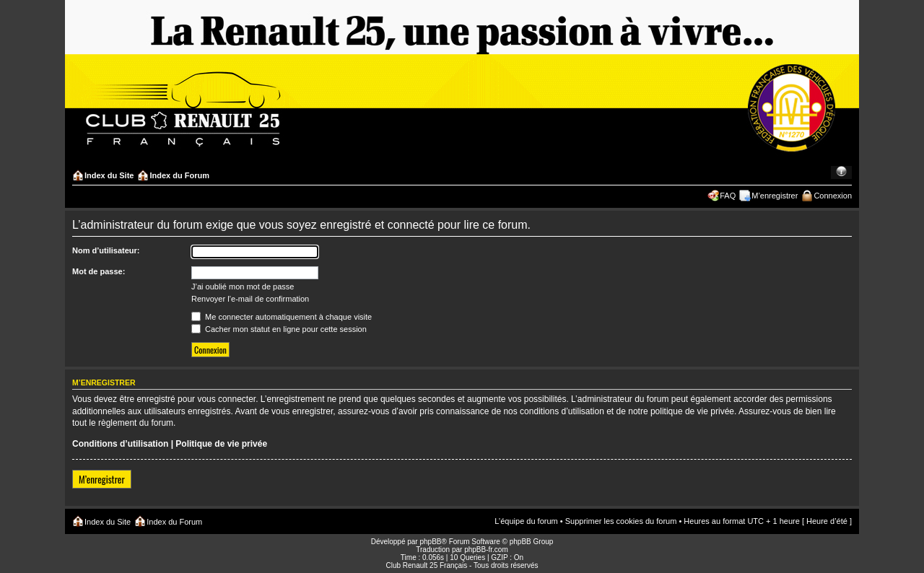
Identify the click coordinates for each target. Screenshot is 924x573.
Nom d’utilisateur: (106, 250)
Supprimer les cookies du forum (621, 521)
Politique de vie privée (221, 444)
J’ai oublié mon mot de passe (243, 286)
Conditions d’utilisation (120, 444)
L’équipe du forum (526, 521)
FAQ (728, 196)
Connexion (833, 196)
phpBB (430, 542)
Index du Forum (179, 175)
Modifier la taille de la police (841, 172)
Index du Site (109, 175)
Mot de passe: (99, 271)
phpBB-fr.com (486, 550)
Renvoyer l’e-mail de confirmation (250, 299)
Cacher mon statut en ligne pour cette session (279, 329)
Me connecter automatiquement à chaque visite (282, 317)
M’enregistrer (775, 196)
